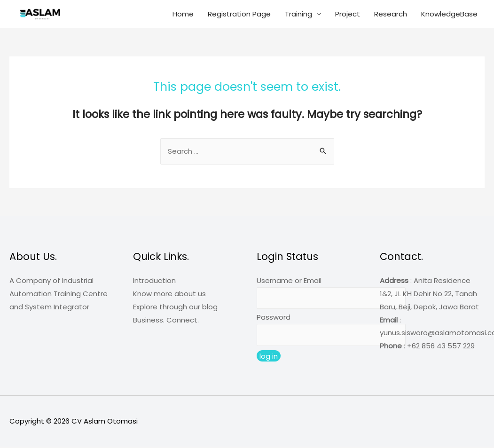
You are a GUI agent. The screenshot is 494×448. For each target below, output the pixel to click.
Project (348, 14)
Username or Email (289, 281)
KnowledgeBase (449, 14)
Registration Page (239, 14)
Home (183, 14)
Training (298, 14)
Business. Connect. (166, 320)
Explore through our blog (175, 307)
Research (391, 14)
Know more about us (169, 294)
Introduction (154, 281)
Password (274, 318)
